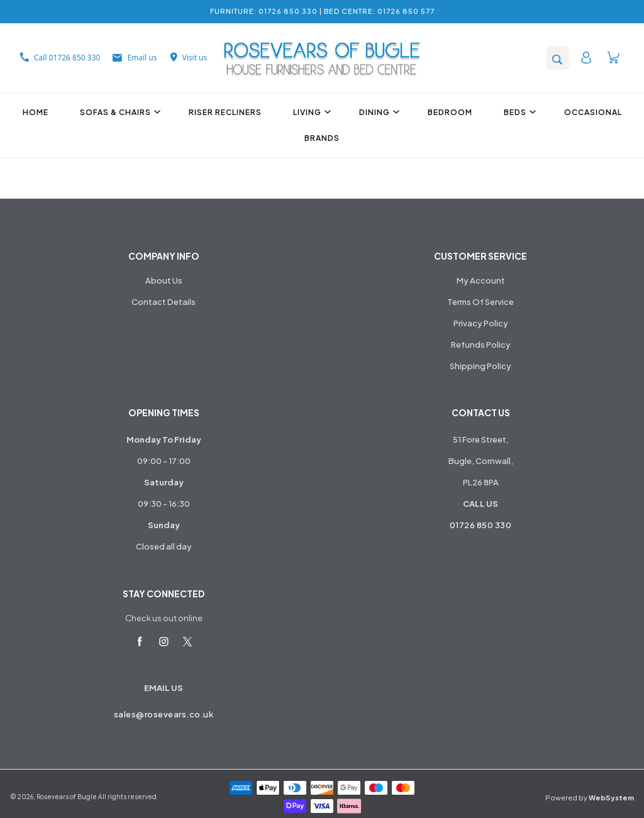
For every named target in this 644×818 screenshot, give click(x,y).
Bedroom (450, 112)
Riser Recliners (225, 112)
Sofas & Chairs (119, 112)
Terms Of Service (480, 302)
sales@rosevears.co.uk (164, 714)
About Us (164, 280)
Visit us (189, 58)
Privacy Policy (481, 323)
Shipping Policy (480, 366)
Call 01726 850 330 (60, 58)
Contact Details (164, 302)
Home (36, 112)
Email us (135, 58)
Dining (378, 112)
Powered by (590, 798)
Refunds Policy (481, 345)
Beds (518, 112)
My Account (481, 280)
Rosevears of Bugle (67, 797)
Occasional (593, 112)
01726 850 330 (481, 525)
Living (310, 112)
